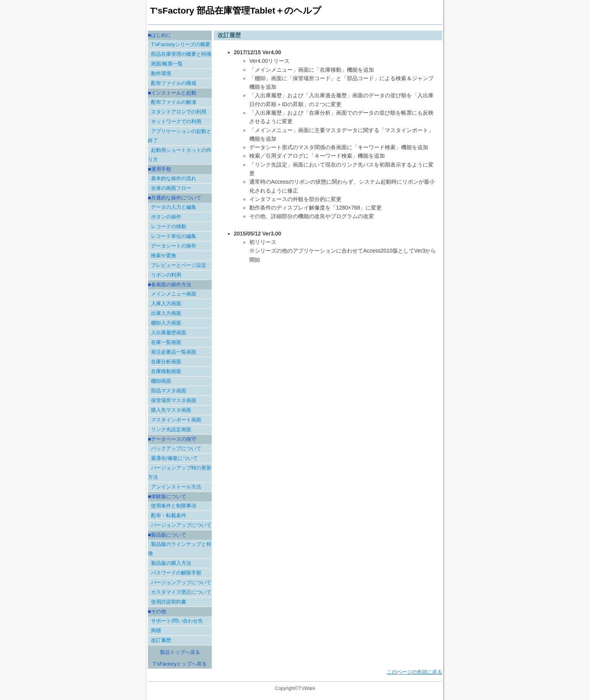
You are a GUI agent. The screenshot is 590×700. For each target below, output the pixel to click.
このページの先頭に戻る (414, 672)
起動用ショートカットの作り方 (180, 155)
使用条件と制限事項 (174, 506)
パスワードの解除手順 (176, 573)
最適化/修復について (174, 458)
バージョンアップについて (181, 525)
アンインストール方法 (176, 487)
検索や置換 (164, 255)
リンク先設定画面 (171, 429)
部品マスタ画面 (169, 391)
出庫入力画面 (166, 313)
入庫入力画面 (166, 304)
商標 (156, 630)
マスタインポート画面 (176, 420)
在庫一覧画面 (166, 342)
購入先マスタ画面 (171, 410)
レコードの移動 (169, 226)
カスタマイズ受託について (181, 592)
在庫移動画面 (166, 371)
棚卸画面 (161, 381)
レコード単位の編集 (174, 236)
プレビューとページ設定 (179, 265)
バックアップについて (176, 448)
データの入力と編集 (174, 207)
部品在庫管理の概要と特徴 (181, 54)
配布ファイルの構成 (174, 83)
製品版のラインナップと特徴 (180, 549)
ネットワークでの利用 (176, 121)
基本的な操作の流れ (174, 178)
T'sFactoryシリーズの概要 (181, 44)
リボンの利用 (166, 275)
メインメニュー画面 (174, 294)
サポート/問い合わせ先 (177, 621)
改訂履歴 (161, 640)
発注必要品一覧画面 (174, 352)
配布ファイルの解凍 (174, 102)
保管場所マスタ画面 (174, 400)
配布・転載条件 (169, 515)
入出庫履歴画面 (169, 333)
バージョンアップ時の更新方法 (180, 472)
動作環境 (161, 73)
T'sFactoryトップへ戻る (180, 664)
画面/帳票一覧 (167, 64)
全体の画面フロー (171, 188)
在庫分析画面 (166, 362)
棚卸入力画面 (166, 323)
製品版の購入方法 (171, 563)
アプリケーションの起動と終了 (180, 136)
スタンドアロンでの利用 (179, 112)
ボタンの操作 (166, 217)
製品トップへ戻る (180, 652)
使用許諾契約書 (169, 602)
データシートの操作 (174, 246)
